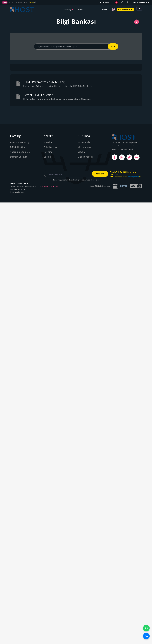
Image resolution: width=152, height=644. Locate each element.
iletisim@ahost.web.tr (19, 192)
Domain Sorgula (19, 157)
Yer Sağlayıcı (133, 177)
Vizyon (81, 152)
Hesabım (49, 142)
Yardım (48, 157)
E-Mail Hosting (18, 147)
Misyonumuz (84, 147)
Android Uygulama (20, 152)
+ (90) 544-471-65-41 (141, 2)
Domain (80, 9)
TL (139, 9)
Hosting (67, 9)
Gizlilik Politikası (87, 157)
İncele (32, 2)
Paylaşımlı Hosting (20, 142)
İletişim (48, 152)
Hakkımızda (84, 142)
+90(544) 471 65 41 (18, 189)
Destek (104, 9)
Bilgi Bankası (51, 147)
